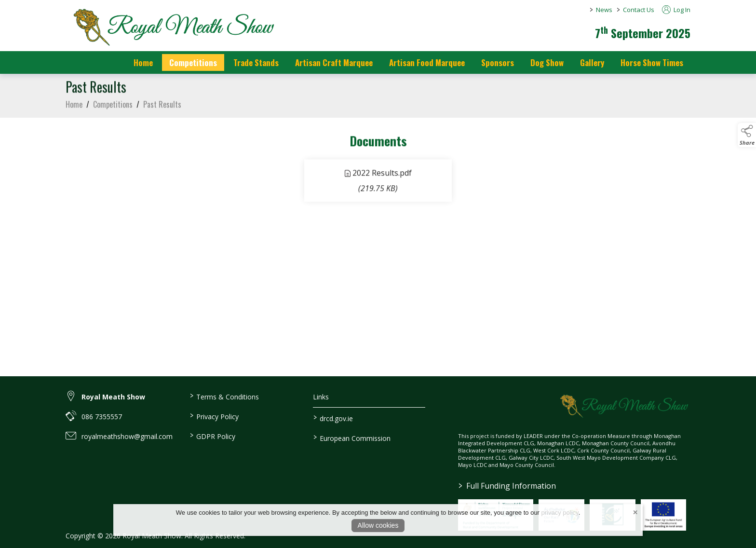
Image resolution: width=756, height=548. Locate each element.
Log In (676, 10)
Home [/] (143, 62)
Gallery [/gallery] (592, 62)
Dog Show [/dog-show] (547, 62)
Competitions (113, 107)
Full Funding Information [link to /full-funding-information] (507, 486)
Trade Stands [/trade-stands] (256, 62)
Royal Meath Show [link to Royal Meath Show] (113, 397)
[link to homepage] (172, 27)
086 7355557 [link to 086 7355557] (102, 417)
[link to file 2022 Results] (378, 183)
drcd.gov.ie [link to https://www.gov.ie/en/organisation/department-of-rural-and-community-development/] (333, 418)
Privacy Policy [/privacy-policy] (214, 416)
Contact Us (639, 10)
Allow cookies (378, 525)
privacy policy (560, 513)
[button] (747, 135)
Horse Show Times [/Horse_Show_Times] (652, 62)
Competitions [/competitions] (193, 62)
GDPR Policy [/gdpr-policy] (212, 436)
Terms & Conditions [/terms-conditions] (224, 396)
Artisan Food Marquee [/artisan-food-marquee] (427, 62)
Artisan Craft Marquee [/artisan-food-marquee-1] (334, 62)
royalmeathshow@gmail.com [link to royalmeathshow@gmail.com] (127, 436)
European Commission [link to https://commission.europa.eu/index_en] (352, 438)
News (604, 10)
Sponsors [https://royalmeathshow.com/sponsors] (498, 62)
